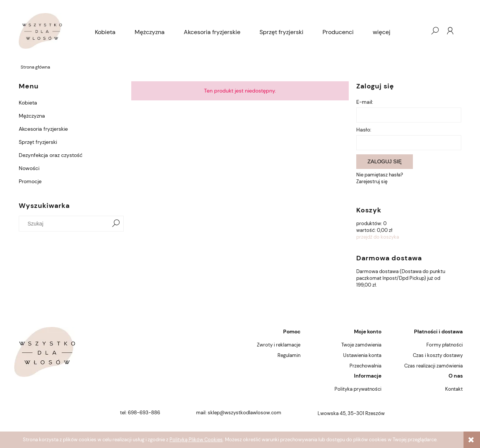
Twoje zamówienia (361, 345)
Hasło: (364, 130)
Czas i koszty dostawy (438, 355)
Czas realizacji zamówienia (433, 366)
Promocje (30, 181)
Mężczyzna (32, 116)
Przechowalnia (365, 366)
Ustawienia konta (362, 355)
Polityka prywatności (358, 389)
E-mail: (365, 102)
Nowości (29, 168)
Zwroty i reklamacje (279, 345)
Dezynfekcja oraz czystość (51, 155)
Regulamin (289, 355)
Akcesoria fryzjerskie (43, 129)
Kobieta (28, 103)
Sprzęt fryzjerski (38, 142)
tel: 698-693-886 (140, 413)
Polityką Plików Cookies (196, 440)
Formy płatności (445, 345)
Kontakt (454, 389)
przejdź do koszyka (378, 237)
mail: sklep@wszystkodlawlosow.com (239, 413)
